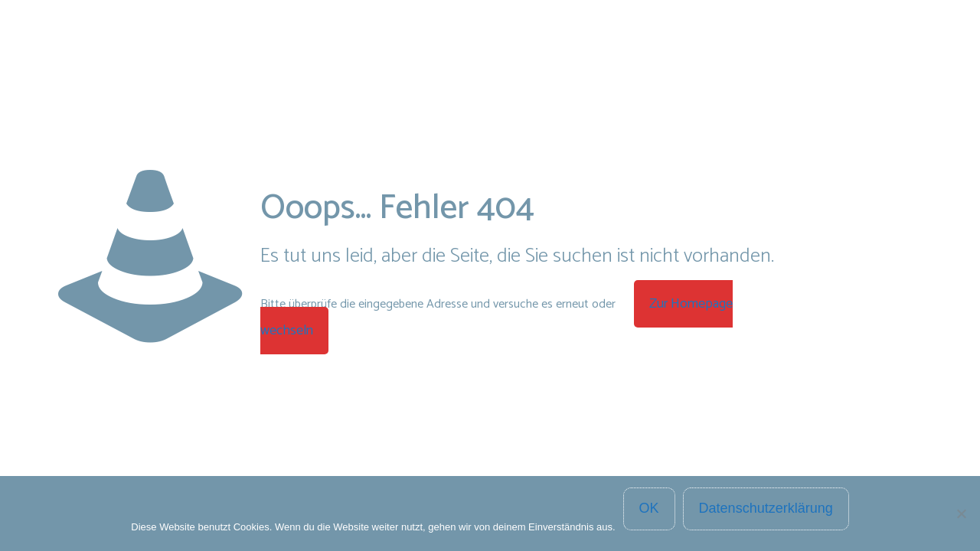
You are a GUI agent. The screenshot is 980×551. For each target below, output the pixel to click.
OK (649, 508)
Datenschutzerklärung (766, 508)
